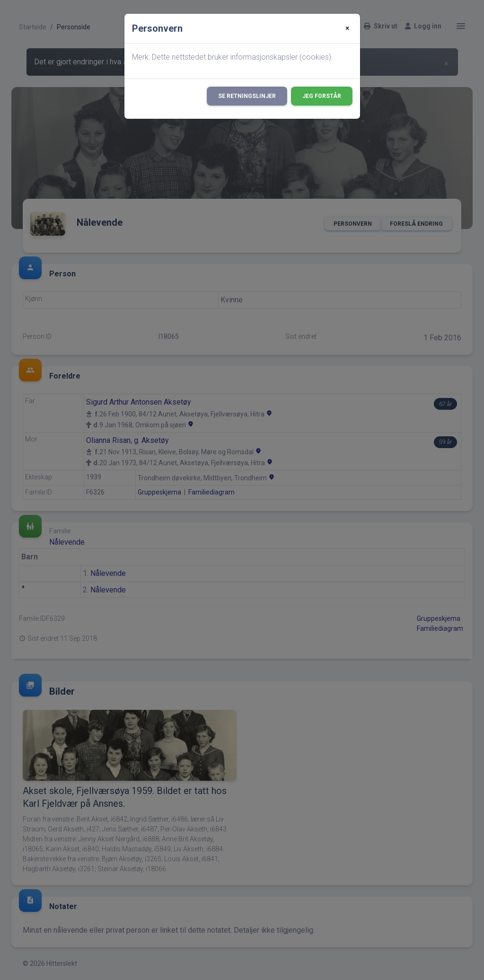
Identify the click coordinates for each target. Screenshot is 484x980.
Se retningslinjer (247, 96)
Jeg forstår (322, 96)
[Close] (348, 28)
